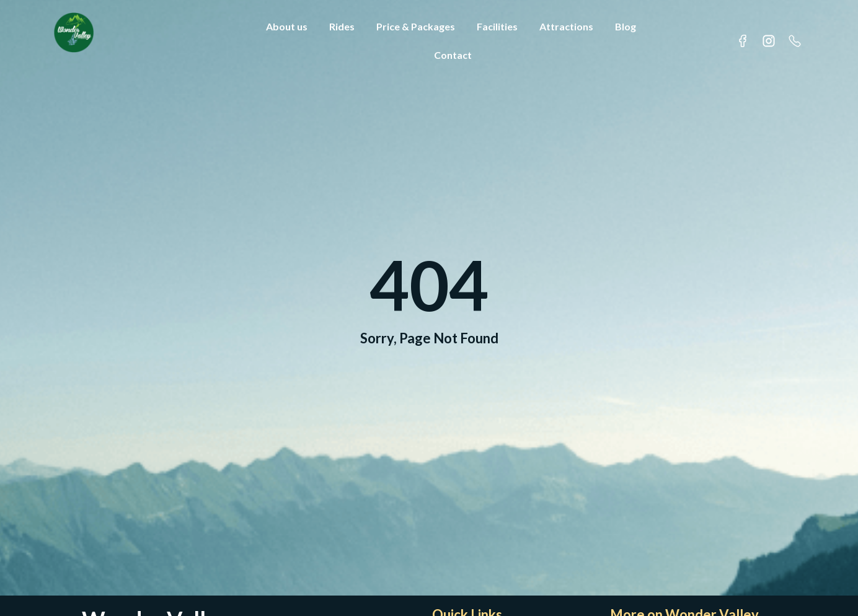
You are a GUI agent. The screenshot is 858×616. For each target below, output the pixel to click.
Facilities (497, 26)
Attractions (566, 26)
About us (287, 26)
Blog (626, 26)
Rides (342, 26)
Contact (453, 55)
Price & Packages (416, 26)
